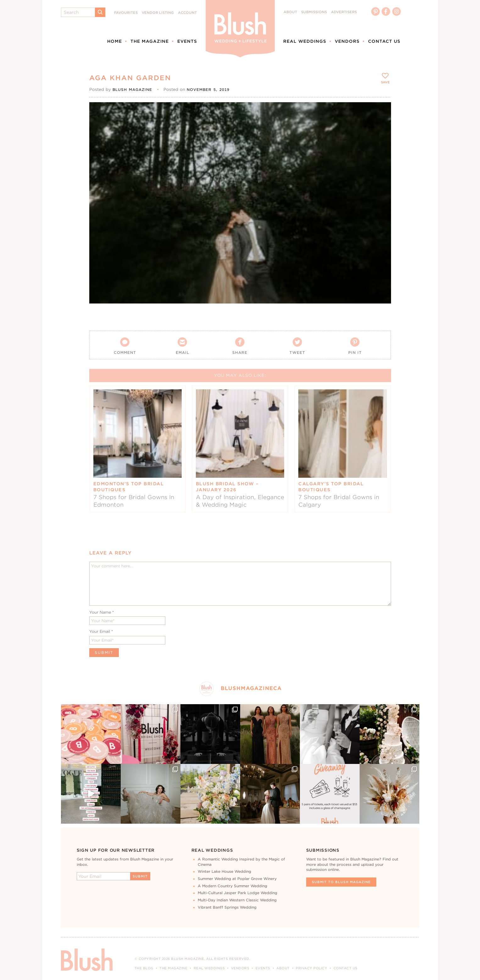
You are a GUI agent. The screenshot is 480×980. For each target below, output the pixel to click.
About (290, 12)
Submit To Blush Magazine (341, 882)
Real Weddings (305, 41)
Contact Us (384, 41)
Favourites (126, 13)
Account (187, 13)
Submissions (314, 12)
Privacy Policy (312, 968)
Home (115, 41)
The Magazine (150, 41)
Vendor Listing (158, 13)
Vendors (347, 41)
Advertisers (344, 12)
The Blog (144, 968)
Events (187, 41)
